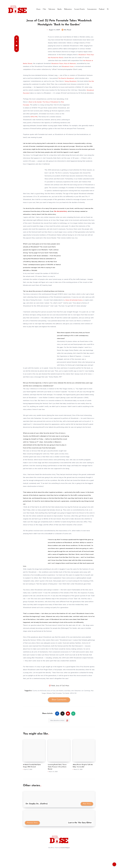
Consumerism (92, 9)
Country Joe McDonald (39, 702)
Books (60, 9)
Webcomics (68, 9)
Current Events (79, 9)
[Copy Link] (59, 732)
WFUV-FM (34, 120)
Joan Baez (67, 702)
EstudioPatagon (65, 859)
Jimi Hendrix (60, 702)
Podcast (102, 9)
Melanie (49, 705)
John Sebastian (76, 702)
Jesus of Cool (60, 698)
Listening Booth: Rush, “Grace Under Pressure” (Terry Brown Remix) (58, 779)
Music (38, 9)
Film (44, 9)
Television (52, 9)
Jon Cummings (86, 702)
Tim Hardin (66, 705)
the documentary (74, 217)
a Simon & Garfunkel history (74, 306)
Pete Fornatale (57, 705)
